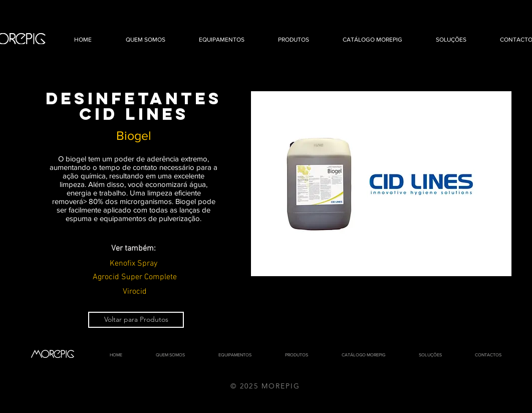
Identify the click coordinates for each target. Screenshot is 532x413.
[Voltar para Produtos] (136, 320)
